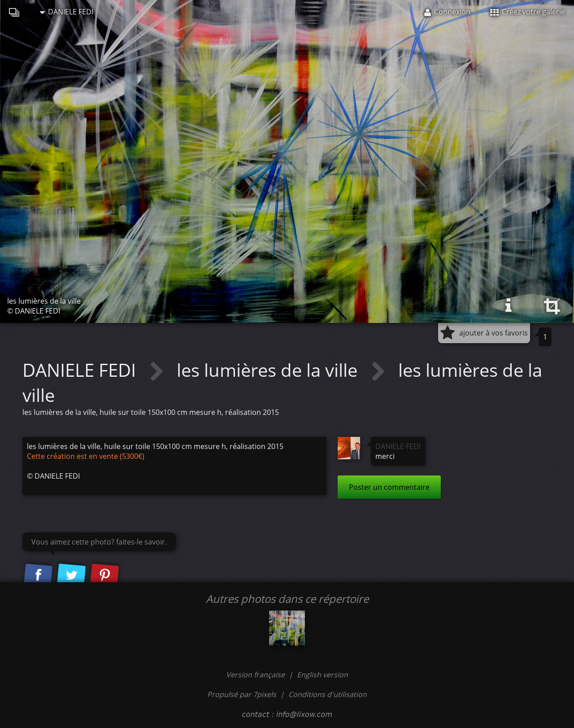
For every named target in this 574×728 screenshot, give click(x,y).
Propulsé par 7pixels (242, 694)
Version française (256, 675)
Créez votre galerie (528, 12)
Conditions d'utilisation (328, 694)
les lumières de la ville (269, 370)
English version (322, 675)
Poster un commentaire (389, 487)
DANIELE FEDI (67, 12)
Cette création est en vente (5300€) (86, 456)
